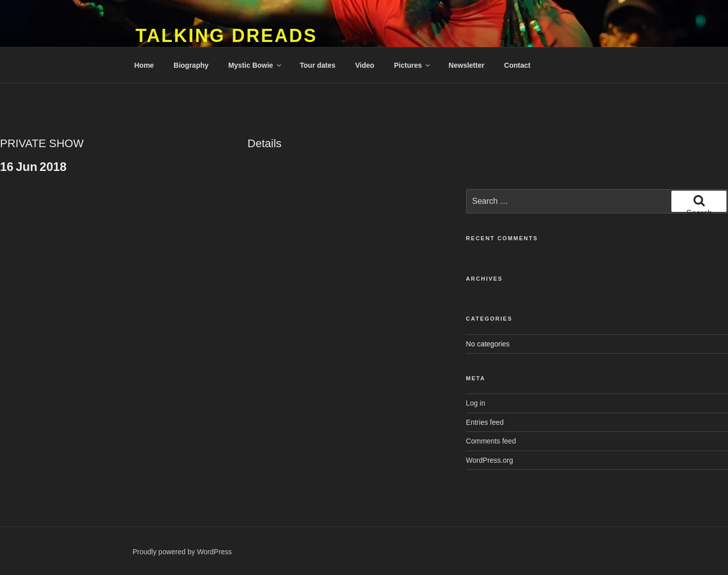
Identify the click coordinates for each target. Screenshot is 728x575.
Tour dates (318, 65)
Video (365, 65)
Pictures (413, 65)
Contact (517, 65)
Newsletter (466, 65)
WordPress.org (490, 460)
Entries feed (485, 422)
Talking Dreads (226, 36)
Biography (191, 65)
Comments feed (491, 441)
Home (144, 65)
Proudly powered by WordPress (182, 552)
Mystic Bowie (255, 65)
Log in (476, 403)
